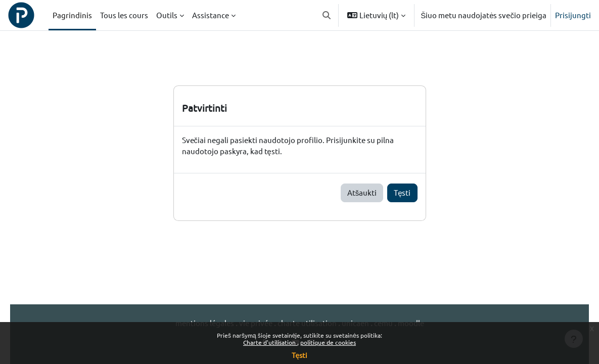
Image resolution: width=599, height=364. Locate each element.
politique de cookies (328, 342)
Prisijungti (573, 15)
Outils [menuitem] (167, 15)
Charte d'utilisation (270, 342)
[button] (327, 15)
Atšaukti (362, 193)
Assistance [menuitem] (211, 15)
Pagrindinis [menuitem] (72, 15)
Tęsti (402, 193)
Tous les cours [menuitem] (124, 15)
